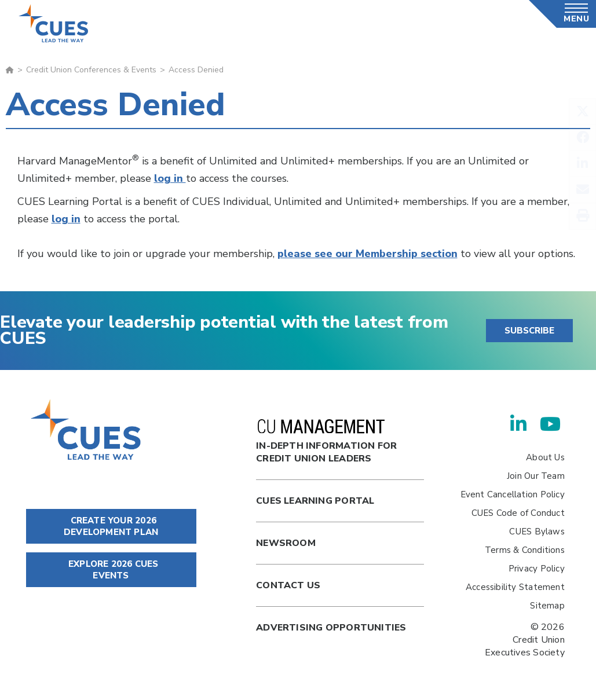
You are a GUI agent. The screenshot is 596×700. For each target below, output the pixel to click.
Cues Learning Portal (315, 501)
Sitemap (547, 606)
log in (170, 178)
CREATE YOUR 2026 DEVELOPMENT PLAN (111, 526)
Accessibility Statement (515, 587)
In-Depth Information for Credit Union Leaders (326, 442)
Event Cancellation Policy (513, 494)
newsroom (286, 543)
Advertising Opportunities (331, 628)
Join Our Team (536, 476)
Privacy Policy (537, 569)
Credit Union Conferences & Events (91, 70)
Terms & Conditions (525, 550)
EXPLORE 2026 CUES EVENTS (111, 570)
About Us (545, 457)
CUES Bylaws (537, 532)
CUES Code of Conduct (518, 513)
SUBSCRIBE (529, 331)
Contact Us (288, 585)
